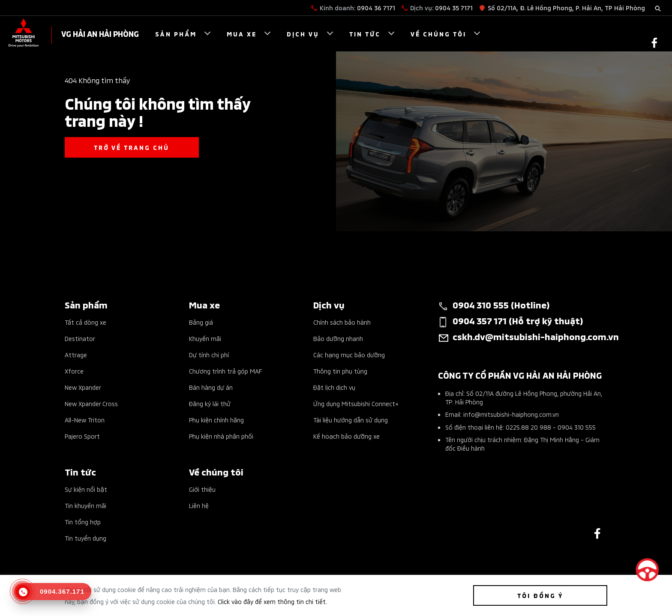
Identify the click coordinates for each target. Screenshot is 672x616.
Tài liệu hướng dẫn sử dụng (351, 420)
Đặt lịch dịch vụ (334, 387)
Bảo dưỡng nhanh (338, 338)
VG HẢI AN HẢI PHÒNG (100, 33)
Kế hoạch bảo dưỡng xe (346, 436)
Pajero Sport (82, 436)
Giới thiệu (202, 489)
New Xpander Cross (91, 403)
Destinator (80, 338)
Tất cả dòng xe (85, 322)
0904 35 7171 (454, 7)
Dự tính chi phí (209, 354)
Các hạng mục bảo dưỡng (349, 354)
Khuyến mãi (205, 338)
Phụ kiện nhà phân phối (221, 436)
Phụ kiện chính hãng (216, 420)
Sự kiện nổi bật (86, 489)
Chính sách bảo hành (342, 322)
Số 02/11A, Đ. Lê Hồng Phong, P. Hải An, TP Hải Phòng (566, 7)
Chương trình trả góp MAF (225, 371)
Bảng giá (201, 322)
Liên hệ (199, 505)
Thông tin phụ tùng (340, 371)
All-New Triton (85, 420)
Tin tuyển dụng (85, 538)
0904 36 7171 (376, 7)
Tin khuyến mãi (85, 505)
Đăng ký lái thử (210, 403)
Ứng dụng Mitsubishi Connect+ (356, 403)
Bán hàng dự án (211, 387)
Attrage (76, 354)
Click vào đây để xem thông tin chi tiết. (272, 601)
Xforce (74, 371)
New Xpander (83, 387)
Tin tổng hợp (83, 522)
